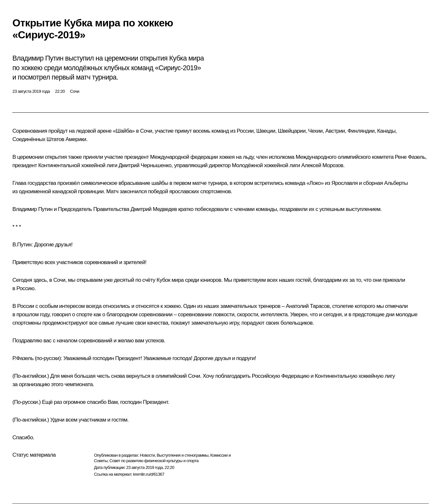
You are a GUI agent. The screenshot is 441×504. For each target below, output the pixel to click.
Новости (147, 455)
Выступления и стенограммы (182, 455)
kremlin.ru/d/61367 (149, 474)
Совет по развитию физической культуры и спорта (154, 461)
